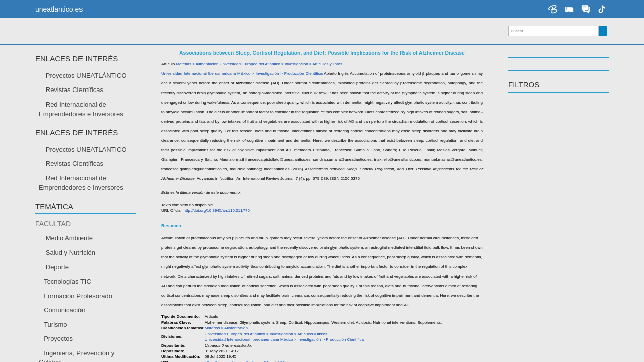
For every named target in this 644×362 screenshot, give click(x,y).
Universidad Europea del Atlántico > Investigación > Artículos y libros (281, 83)
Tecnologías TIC (67, 300)
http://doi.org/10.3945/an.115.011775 (217, 229)
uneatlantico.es (59, 9)
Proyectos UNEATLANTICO (86, 168)
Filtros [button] (524, 104)
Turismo (55, 343)
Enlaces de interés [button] (76, 77)
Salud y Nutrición (70, 271)
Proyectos (58, 357)
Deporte (57, 285)
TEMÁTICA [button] (54, 225)
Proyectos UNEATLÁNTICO (86, 94)
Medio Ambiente (69, 257)
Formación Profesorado (78, 314)
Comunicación (64, 329)
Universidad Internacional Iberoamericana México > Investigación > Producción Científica (242, 92)
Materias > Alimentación (197, 83)
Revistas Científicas (74, 108)
